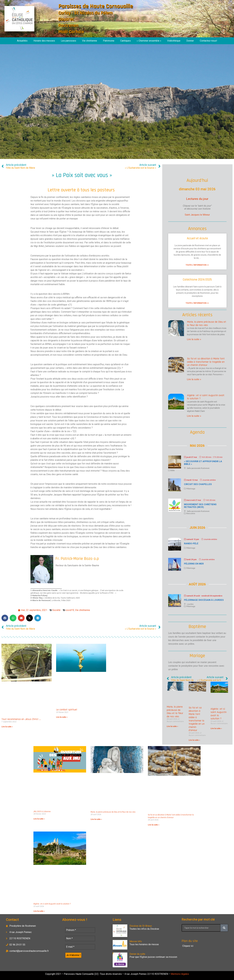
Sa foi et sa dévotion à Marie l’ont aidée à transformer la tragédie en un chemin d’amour (206, 362)
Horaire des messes (44, 41)
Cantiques (126, 41)
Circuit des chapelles (198, 484)
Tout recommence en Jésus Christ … (21, 719)
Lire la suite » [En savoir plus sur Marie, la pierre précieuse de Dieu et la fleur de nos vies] (194, 339)
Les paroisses (68, 41)
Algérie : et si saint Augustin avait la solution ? (206, 397)
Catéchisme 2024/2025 (197, 280)
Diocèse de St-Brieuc (141, 926)
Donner (190, 41)
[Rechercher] (224, 928)
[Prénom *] (80, 930)
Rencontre (191, 514)
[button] (5, 618)
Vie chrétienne (90, 41)
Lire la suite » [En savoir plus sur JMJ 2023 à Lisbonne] (39, 819)
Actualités (22, 41)
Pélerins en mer (194, 564)
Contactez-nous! (208, 41)
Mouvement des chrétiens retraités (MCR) (200, 506)
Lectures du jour (197, 199)
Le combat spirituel (67, 710)
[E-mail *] (80, 947)
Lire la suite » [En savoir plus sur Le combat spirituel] (62, 717)
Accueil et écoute (197, 238)
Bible (173, 471)
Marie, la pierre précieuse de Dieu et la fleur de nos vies (207, 323)
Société (56, 610)
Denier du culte (137, 954)
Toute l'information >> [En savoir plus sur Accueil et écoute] (197, 265)
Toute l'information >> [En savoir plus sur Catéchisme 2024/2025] (197, 303)
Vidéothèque (174, 41)
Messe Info (136, 941)
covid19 (70, 610)
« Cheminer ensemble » (149, 41)
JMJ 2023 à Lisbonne (42, 812)
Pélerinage (191, 489)
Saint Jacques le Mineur (197, 215)
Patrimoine (109, 41)
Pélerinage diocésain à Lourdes (204, 600)
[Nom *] (80, 938)
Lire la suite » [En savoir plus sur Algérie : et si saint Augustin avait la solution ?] (194, 416)
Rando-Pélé (191, 544)
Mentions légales (180, 974)
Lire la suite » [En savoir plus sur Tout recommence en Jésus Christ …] (7, 727)
